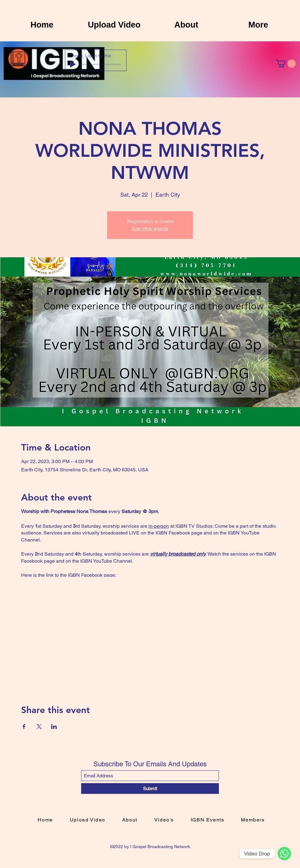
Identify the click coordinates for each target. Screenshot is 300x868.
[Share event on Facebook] (24, 726)
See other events (150, 229)
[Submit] (150, 789)
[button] (286, 64)
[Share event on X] (39, 726)
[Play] (73, 64)
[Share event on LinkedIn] (54, 726)
